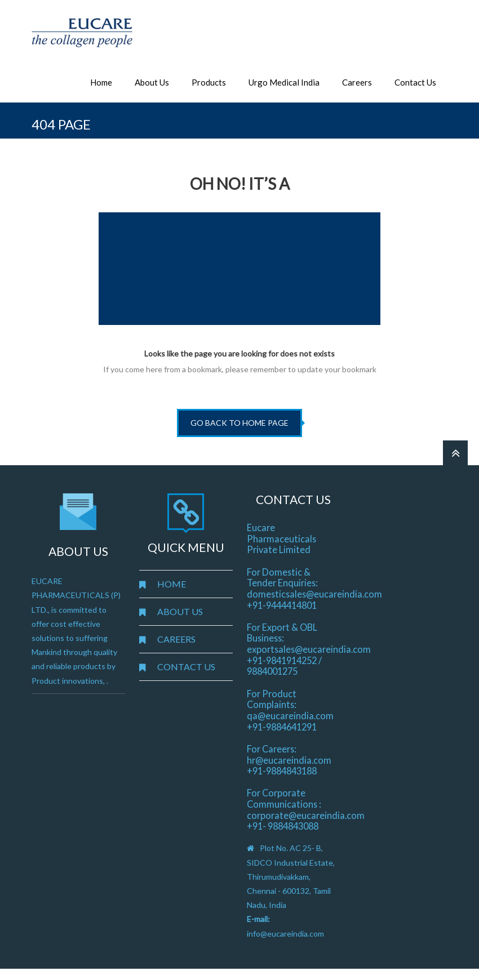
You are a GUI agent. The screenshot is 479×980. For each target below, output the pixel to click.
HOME (172, 584)
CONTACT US (186, 667)
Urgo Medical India (284, 82)
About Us (152, 82)
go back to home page (239, 423)
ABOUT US (180, 611)
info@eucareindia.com (285, 934)
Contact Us (415, 82)
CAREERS (176, 639)
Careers (357, 82)
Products (209, 82)
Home (101, 82)
